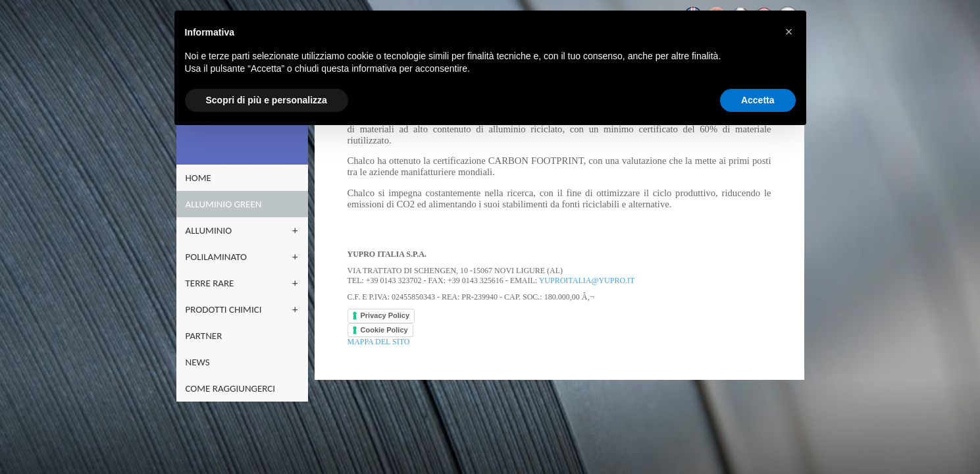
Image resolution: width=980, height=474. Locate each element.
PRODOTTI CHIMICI (227, 309)
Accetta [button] (758, 100)
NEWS (201, 362)
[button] (789, 32)
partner (207, 336)
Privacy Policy (382, 315)
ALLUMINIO (212, 230)
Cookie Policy (381, 330)
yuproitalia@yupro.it (584, 280)
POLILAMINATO (219, 257)
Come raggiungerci (234, 388)
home (202, 178)
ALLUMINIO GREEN (227, 204)
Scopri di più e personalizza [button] (267, 100)
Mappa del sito (375, 342)
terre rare (213, 283)
